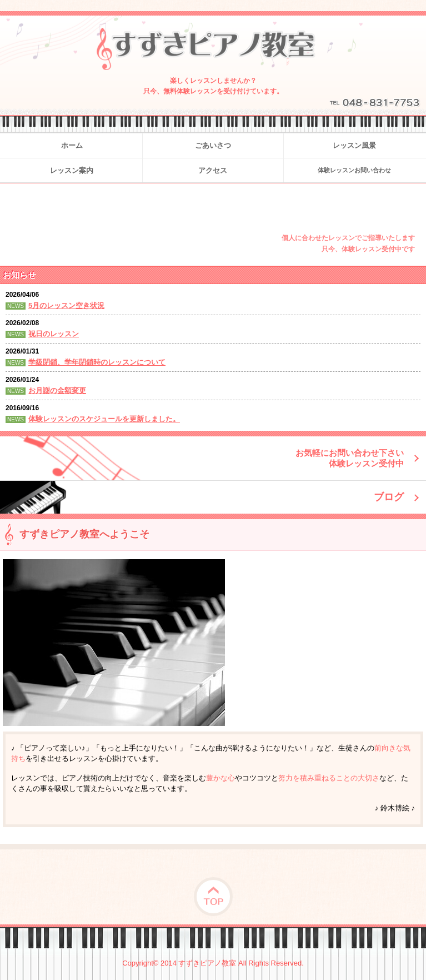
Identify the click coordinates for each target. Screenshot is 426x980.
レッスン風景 (354, 145)
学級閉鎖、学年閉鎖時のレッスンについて (97, 362)
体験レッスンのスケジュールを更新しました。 (104, 419)
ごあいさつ (213, 145)
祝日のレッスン (54, 334)
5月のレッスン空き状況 (66, 305)
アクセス (213, 170)
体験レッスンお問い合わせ (354, 170)
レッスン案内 (72, 170)
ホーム (72, 145)
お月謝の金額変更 (57, 390)
